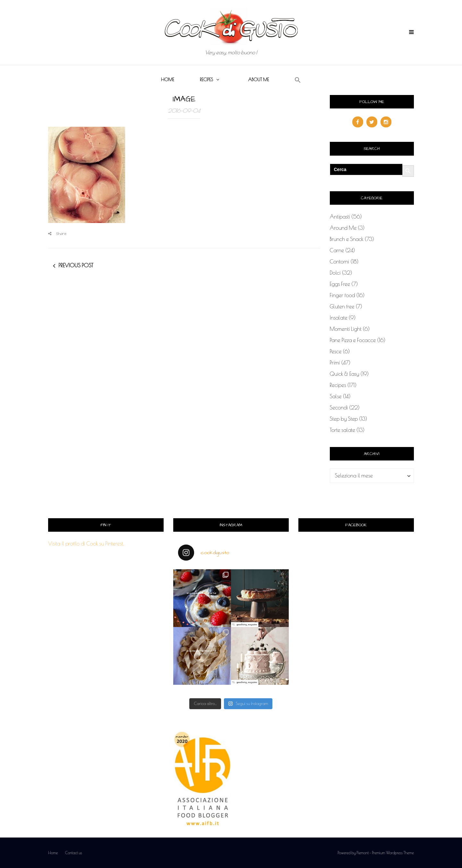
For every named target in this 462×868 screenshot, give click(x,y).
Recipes (206, 80)
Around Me (343, 228)
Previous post (76, 265)
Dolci (335, 273)
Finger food (342, 295)
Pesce (336, 351)
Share (57, 234)
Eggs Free (340, 284)
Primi (335, 363)
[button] (298, 80)
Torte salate (343, 430)
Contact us (74, 853)
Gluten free (342, 306)
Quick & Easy (345, 374)
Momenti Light (346, 329)
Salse (336, 396)
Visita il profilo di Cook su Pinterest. (86, 544)
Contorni (340, 262)
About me (258, 80)
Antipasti (340, 217)
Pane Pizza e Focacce (353, 340)
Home (168, 80)
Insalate (339, 318)
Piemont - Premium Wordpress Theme (385, 853)
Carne (337, 250)
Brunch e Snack (347, 239)
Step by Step (344, 419)
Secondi (339, 408)
